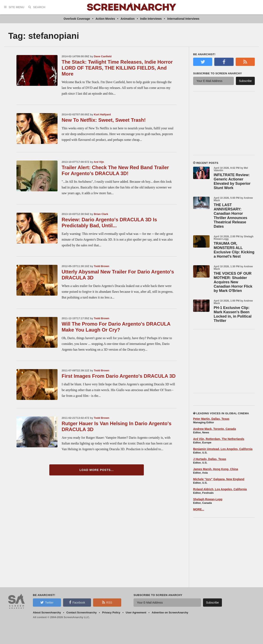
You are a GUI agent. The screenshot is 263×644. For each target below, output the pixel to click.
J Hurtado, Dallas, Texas (210, 459)
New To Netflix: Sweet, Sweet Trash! (104, 120)
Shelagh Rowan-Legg (208, 499)
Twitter (47, 602)
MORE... (199, 509)
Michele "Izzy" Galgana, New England (219, 479)
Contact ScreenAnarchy (81, 612)
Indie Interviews (151, 19)
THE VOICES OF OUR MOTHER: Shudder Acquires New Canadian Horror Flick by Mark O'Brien (233, 282)
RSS (107, 602)
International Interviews (183, 19)
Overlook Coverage (77, 19)
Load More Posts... (97, 470)
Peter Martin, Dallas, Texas (211, 419)
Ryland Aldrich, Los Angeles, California (220, 489)
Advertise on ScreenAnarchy (170, 612)
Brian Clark (101, 214)
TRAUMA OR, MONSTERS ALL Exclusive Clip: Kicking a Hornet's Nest (234, 250)
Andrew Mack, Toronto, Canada (215, 429)
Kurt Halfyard (102, 114)
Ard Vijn (99, 162)
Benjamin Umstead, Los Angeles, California (223, 449)
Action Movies (105, 19)
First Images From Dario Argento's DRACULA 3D (119, 376)
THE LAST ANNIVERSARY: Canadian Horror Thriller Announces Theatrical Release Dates (230, 216)
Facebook (77, 602)
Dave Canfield (103, 56)
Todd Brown (102, 266)
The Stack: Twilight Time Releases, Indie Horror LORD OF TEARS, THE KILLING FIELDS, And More (117, 68)
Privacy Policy (111, 612)
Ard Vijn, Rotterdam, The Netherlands (219, 439)
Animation (128, 19)
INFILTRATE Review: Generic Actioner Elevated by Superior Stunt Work (232, 181)
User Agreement (136, 612)
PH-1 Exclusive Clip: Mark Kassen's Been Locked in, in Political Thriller (233, 314)
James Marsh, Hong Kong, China (216, 469)
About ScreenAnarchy (47, 612)
